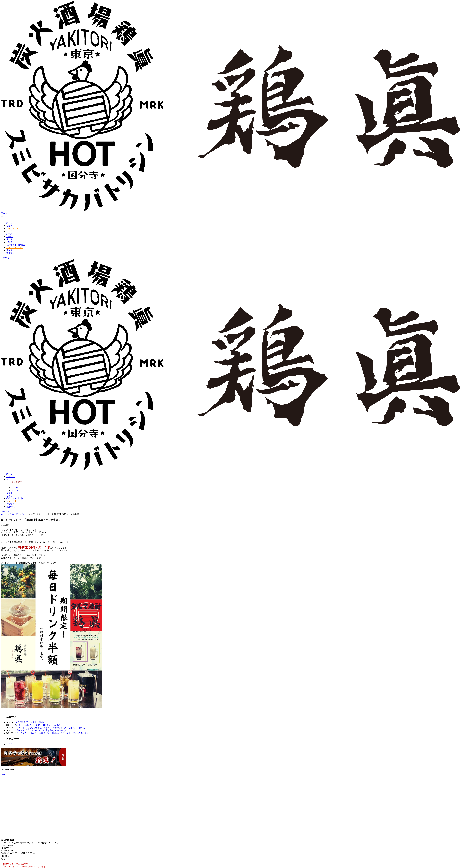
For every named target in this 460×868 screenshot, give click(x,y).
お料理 (9, 234)
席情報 (9, 239)
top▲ (3, 774)
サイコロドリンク (15, 248)
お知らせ (10, 744)
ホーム (9, 223)
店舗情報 (10, 250)
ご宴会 (9, 242)
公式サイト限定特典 (16, 245)
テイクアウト (13, 228)
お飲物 (9, 237)
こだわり (10, 226)
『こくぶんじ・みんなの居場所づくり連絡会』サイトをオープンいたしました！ (54, 733)
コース (9, 231)
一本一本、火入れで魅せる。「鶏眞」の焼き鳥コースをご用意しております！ (53, 728)
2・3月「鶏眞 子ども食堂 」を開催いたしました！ (40, 725)
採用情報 (10, 253)
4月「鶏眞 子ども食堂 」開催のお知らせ (35, 722)
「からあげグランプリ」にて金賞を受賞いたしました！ (42, 730)
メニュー (10, 479)
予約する (5, 213)
